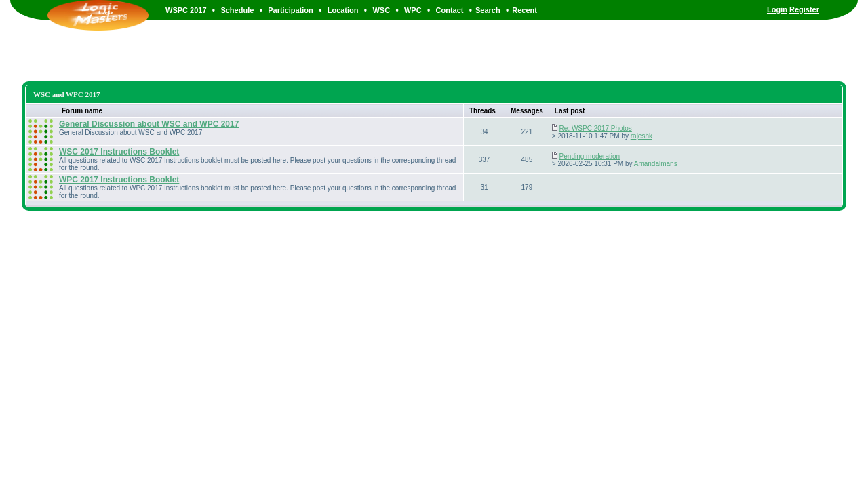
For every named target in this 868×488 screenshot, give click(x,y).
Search (488, 10)
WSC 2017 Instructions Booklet (119, 152)
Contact (450, 10)
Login (777, 9)
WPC (413, 10)
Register (804, 9)
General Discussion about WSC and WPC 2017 (149, 124)
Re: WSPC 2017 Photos (596, 128)
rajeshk (642, 136)
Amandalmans (656, 164)
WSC (381, 10)
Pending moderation (590, 156)
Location (343, 10)
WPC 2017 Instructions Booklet (119, 180)
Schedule (237, 10)
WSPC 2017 (186, 10)
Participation (291, 10)
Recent (525, 10)
